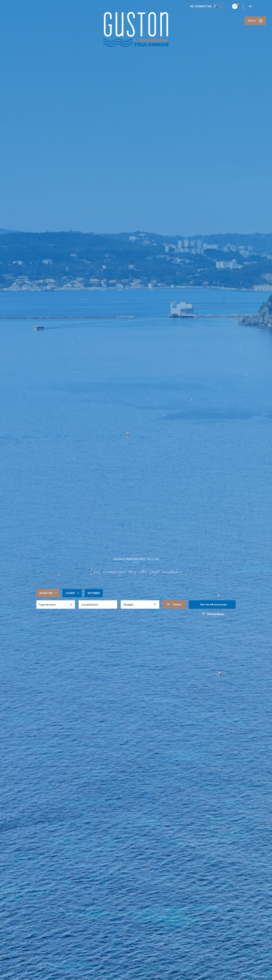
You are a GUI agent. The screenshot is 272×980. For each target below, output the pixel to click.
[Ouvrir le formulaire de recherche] (174, 604)
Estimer (94, 593)
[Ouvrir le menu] (255, 21)
